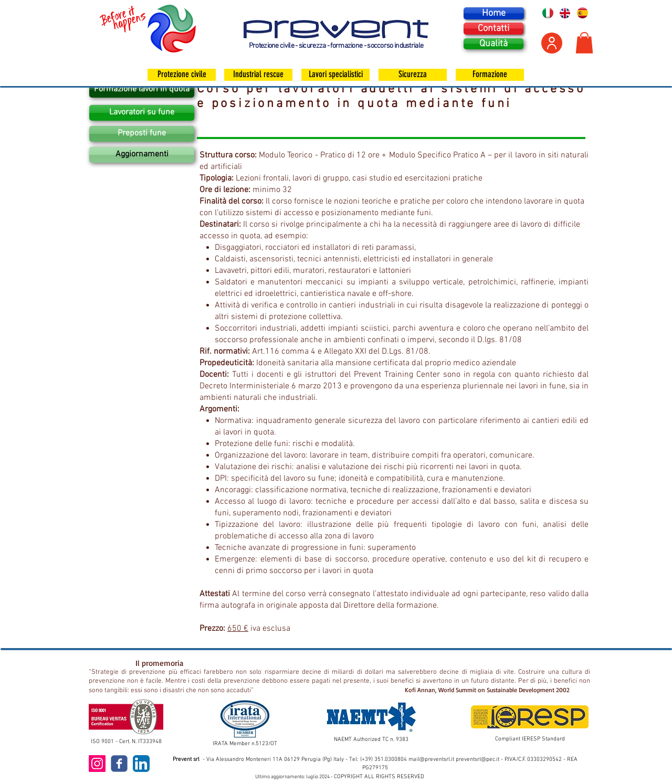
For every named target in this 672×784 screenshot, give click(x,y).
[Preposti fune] (142, 134)
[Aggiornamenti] (142, 155)
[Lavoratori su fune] (142, 113)
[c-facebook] (119, 764)
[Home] (494, 13)
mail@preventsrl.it (431, 760)
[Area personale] (552, 43)
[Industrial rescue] (258, 75)
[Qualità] (493, 44)
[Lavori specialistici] (335, 75)
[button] (584, 43)
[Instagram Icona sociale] (97, 764)
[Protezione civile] (182, 75)
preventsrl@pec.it (477, 760)
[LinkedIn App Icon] (141, 764)
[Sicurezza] (413, 75)
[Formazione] (490, 75)
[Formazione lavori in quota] (142, 90)
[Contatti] (493, 29)
